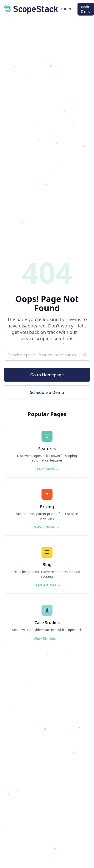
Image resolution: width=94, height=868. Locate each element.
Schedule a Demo (47, 392)
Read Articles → (47, 585)
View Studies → (47, 638)
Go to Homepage (47, 375)
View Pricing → (47, 527)
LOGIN (66, 9)
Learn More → (47, 469)
